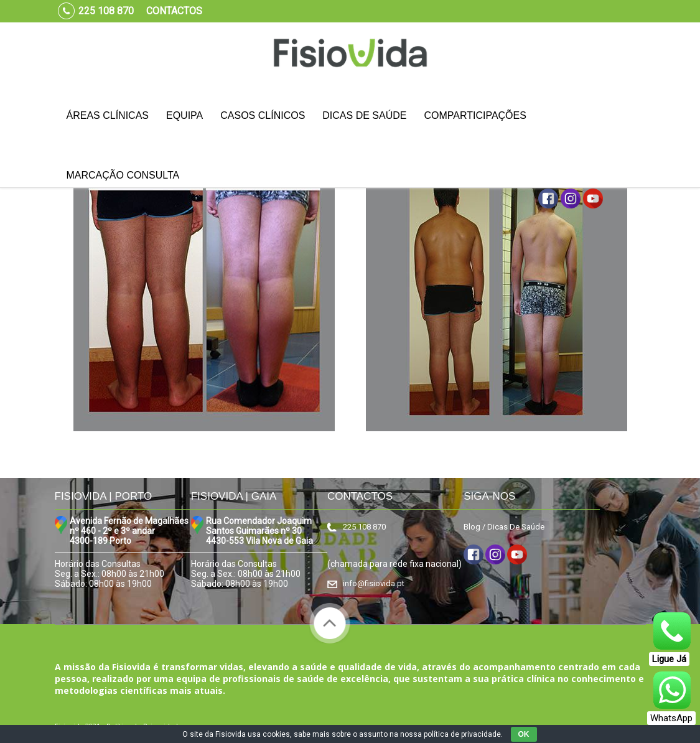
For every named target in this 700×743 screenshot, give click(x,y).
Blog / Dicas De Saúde (504, 527)
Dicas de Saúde (364, 115)
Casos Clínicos (263, 115)
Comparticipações (475, 115)
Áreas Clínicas (108, 115)
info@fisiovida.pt (374, 583)
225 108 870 (364, 527)
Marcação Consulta (123, 175)
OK (524, 734)
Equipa (184, 115)
